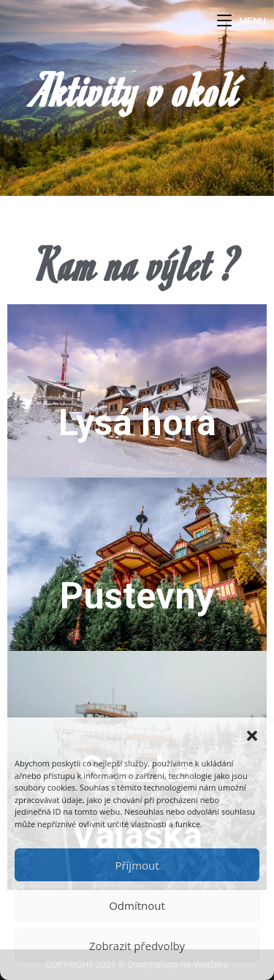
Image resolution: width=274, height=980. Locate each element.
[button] (252, 736)
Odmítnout (137, 905)
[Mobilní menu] (242, 21)
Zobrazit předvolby (137, 946)
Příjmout (137, 865)
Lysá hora (137, 423)
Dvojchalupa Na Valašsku (109, 23)
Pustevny (137, 596)
